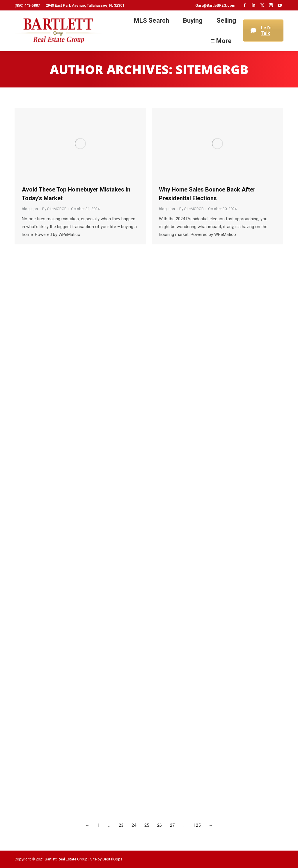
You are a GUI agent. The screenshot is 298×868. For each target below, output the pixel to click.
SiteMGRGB (212, 69)
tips (35, 209)
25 (147, 825)
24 (134, 825)
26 (159, 825)
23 (121, 825)
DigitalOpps (112, 859)
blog (26, 209)
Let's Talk (261, 31)
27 (172, 825)
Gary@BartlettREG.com (215, 5)
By (54, 209)
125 (197, 825)
